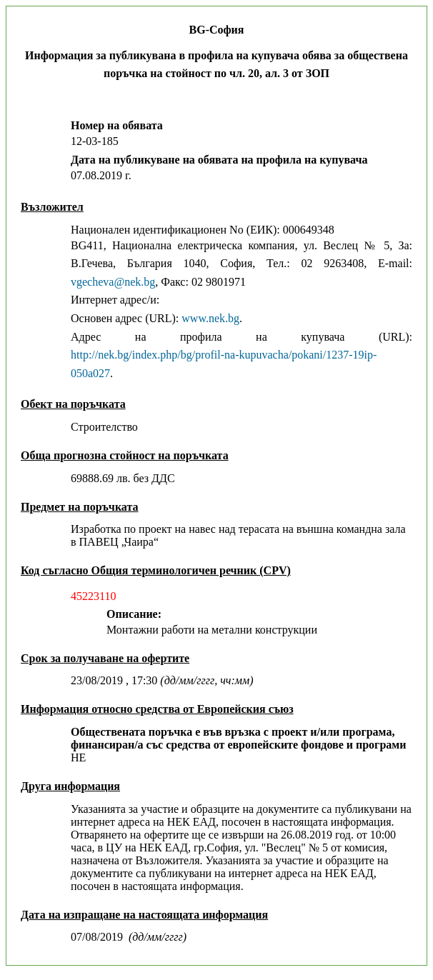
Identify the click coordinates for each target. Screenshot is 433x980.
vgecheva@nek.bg (113, 282)
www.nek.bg (210, 318)
